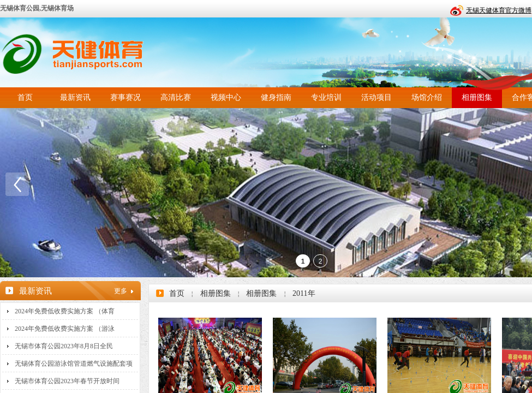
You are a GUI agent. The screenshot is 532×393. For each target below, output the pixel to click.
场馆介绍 (427, 97)
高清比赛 (176, 97)
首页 (25, 97)
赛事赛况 (125, 97)
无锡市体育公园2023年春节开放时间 (67, 381)
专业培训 (326, 97)
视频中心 (226, 97)
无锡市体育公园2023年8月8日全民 (64, 346)
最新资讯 (75, 97)
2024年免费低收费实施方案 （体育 (65, 311)
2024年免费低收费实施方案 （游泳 (65, 329)
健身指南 (276, 97)
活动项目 (376, 97)
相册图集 (477, 97)
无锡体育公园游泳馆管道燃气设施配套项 (74, 364)
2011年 (304, 293)
